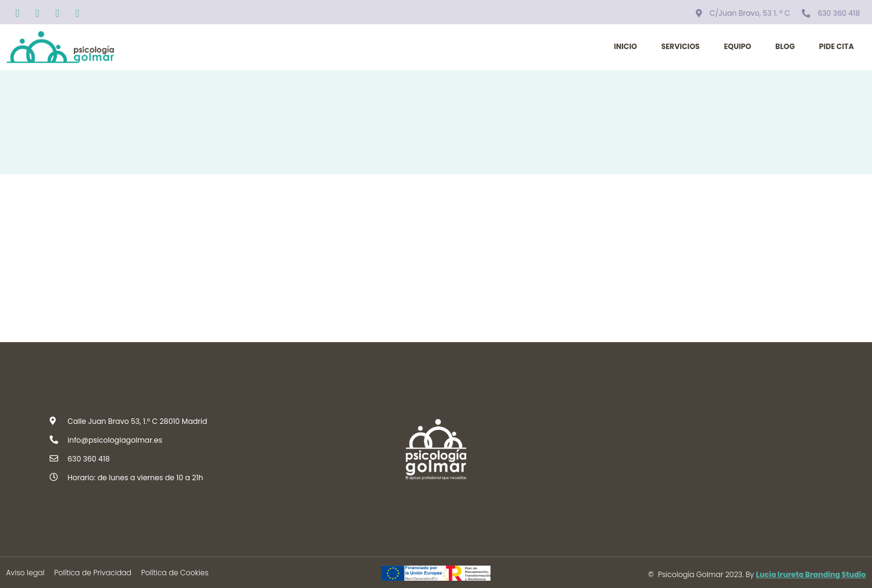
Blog (785, 46)
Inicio (626, 46)
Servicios (681, 46)
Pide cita (837, 46)
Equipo (737, 46)
